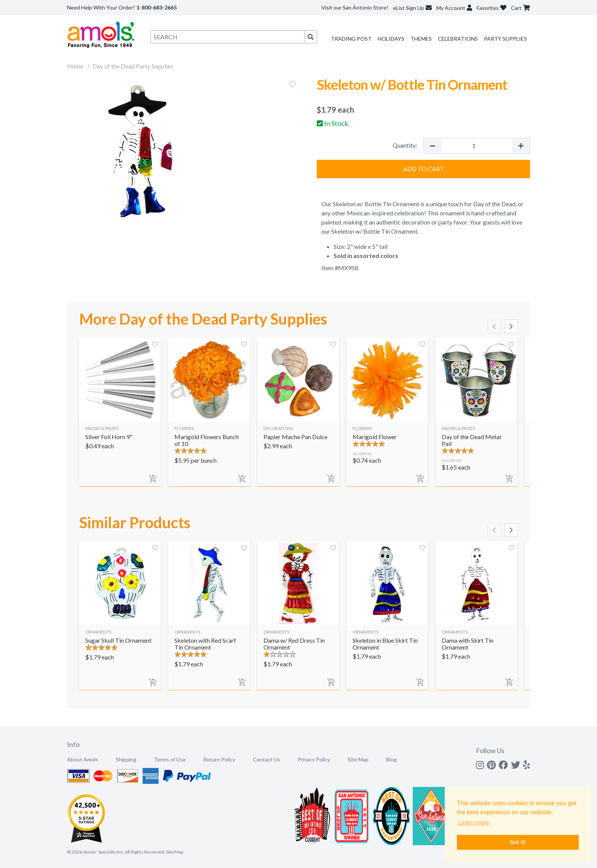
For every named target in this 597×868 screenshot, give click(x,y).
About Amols (83, 759)
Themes (421, 39)
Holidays (391, 39)
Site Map (358, 759)
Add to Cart (424, 169)
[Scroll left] (494, 326)
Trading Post (351, 39)
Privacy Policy (314, 759)
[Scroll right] (511, 326)
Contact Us (267, 759)
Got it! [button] (518, 842)
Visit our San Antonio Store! (355, 7)
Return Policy (219, 759)
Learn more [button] (474, 823)
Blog (391, 759)
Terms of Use (170, 759)
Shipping (126, 759)
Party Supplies (505, 39)
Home (75, 66)
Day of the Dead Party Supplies (133, 66)
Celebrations (458, 39)
